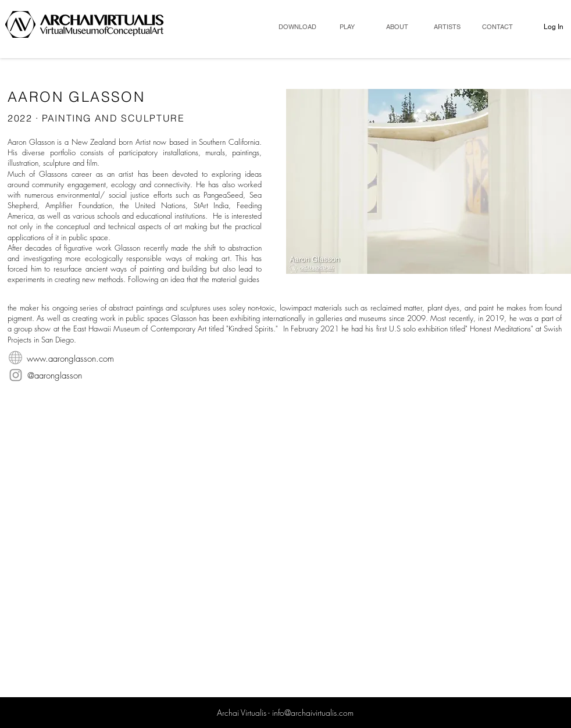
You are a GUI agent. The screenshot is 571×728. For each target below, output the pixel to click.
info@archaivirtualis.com (313, 713)
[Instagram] (16, 375)
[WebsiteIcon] (15, 358)
